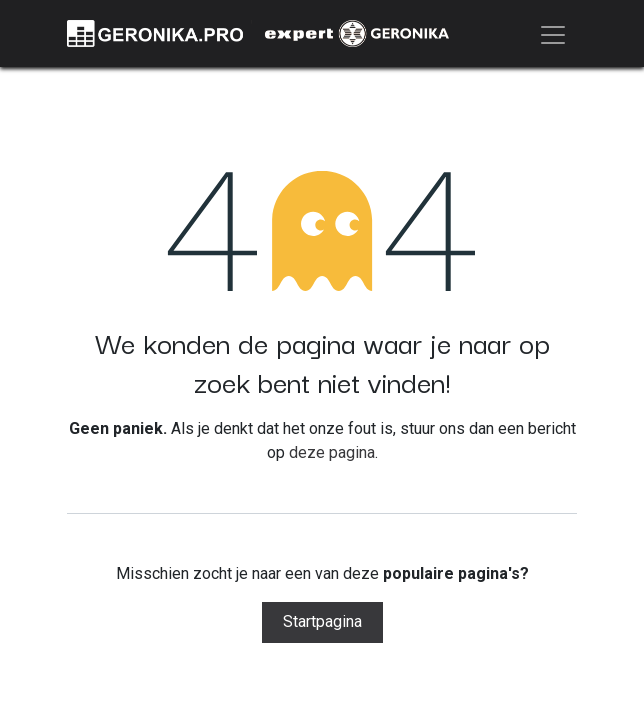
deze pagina (332, 452)
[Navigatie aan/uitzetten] (553, 33)
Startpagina (322, 621)
